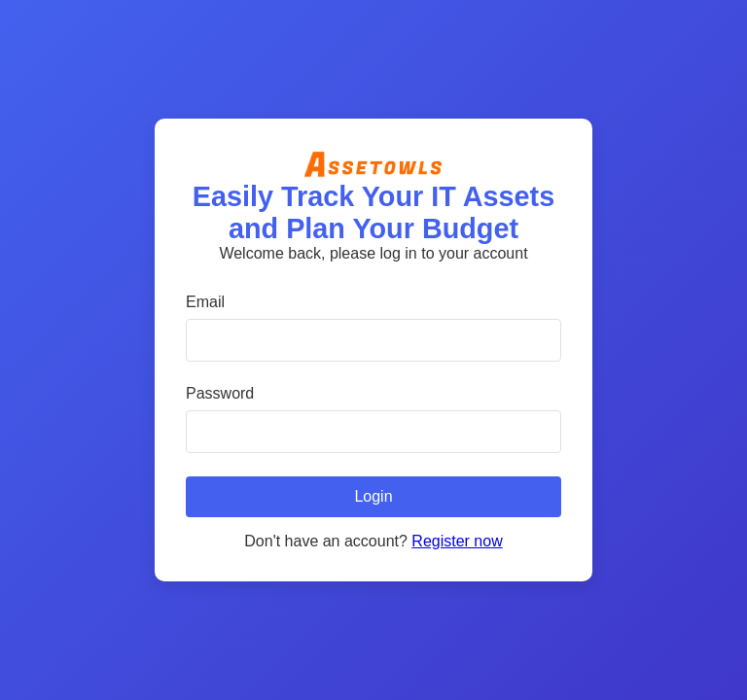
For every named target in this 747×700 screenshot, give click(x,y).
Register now (457, 541)
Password (220, 393)
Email (205, 302)
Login (373, 496)
